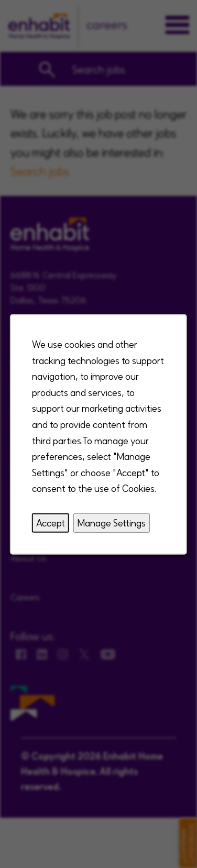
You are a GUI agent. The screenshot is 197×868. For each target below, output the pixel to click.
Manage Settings (112, 522)
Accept (51, 522)
